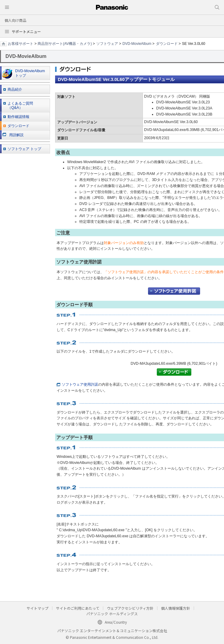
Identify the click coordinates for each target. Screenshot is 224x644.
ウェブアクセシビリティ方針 (130, 608)
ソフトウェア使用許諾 (77, 384)
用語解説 (13, 135)
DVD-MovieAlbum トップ (24, 74)
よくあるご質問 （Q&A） (20, 106)
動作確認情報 (18, 117)
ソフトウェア (107, 44)
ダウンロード (167, 44)
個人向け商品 (15, 20)
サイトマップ (38, 608)
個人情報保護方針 (176, 608)
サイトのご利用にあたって (78, 608)
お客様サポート (21, 44)
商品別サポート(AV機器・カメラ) (65, 44)
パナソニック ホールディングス (112, 614)
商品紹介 (15, 89)
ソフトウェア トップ (24, 149)
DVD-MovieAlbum (137, 44)
